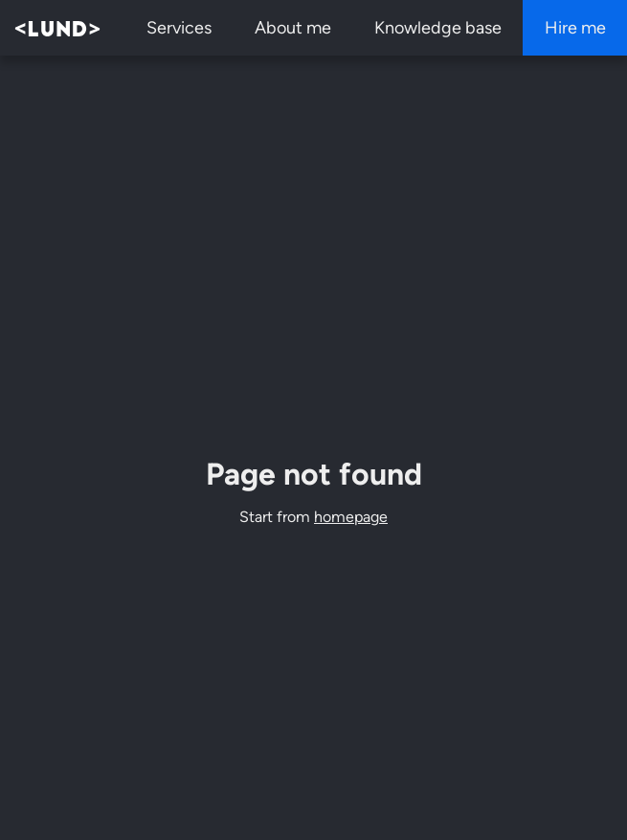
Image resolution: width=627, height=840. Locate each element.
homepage (351, 517)
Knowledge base (438, 28)
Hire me (575, 28)
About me (293, 28)
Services (179, 28)
